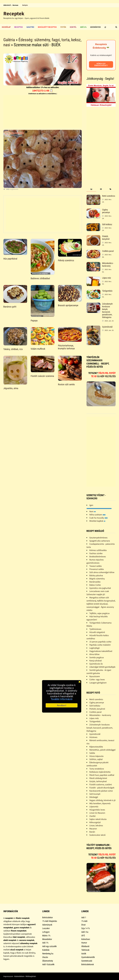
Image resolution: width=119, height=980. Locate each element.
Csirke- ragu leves (97, 679)
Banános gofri (10, 307)
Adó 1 (84, 917)
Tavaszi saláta (95, 566)
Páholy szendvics (66, 260)
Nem (93, 511)
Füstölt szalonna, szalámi (101, 784)
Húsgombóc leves (97, 810)
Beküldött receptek (47, 27)
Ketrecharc (86, 939)
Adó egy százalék (49, 946)
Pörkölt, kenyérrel (106, 238)
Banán (92, 832)
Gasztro (30, 27)
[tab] (91, 189)
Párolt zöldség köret (98, 778)
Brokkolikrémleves (98, 557)
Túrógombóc (107, 291)
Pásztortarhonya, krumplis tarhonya (66, 347)
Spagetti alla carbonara (100, 541)
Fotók (63, 27)
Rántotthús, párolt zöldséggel (102, 750)
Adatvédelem (19, 976)
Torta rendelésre (97, 769)
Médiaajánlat (31, 976)
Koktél (73, 27)
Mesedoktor (47, 939)
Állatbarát (85, 946)
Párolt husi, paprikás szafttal (102, 775)
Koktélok (46, 950)
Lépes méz (107, 278)
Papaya (34, 321)
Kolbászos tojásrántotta (100, 772)
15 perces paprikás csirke (100, 642)
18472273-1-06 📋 (43, 91)
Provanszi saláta (97, 569)
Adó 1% (83, 27)
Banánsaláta (95, 582)
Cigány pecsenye (106, 211)
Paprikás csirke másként (100, 645)
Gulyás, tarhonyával (98, 781)
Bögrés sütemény (97, 579)
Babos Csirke (95, 585)
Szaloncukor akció (97, 835)
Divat (83, 925)
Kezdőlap (6, 27)
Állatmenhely (48, 961)
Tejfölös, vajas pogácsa (99, 613)
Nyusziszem (95, 676)
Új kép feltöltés (106, 376)
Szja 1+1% (86, 928)
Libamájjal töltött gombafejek (102, 667)
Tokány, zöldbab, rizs (13, 349)
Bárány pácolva (96, 575)
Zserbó (92, 816)
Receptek (14, 13)
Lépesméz (94, 807)
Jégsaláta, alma (11, 388)
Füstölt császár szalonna (42, 376)
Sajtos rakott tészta (98, 819)
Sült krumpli (95, 794)
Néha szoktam (98, 515)
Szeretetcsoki (87, 961)
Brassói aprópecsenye (68, 305)
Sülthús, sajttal (96, 759)
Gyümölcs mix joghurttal (100, 588)
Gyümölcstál (107, 327)
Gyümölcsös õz (96, 664)
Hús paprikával (10, 259)
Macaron (93, 829)
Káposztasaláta (96, 747)
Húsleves (93, 737)
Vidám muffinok (38, 349)
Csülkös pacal (108, 251)
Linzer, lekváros (96, 825)
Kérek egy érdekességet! (101, 64)
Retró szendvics (109, 196)
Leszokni (46, 928)
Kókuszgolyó (95, 822)
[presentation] (91, 189)
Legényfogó (94, 648)
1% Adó (84, 921)
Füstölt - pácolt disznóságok (102, 788)
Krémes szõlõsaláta (98, 550)
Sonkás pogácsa (97, 657)
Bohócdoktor (48, 917)
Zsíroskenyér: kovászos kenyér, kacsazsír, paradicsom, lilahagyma (108, 310)
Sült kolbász (107, 224)
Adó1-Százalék (48, 964)
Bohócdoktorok (88, 964)
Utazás (45, 957)
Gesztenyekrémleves (98, 538)
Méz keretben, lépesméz (100, 803)
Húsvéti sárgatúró (97, 632)
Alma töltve (94, 654)
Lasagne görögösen (98, 683)
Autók (84, 954)
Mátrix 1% (46, 936)
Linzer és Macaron (97, 813)
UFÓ (83, 936)
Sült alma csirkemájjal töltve (102, 572)
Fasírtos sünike (96, 553)
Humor (84, 943)
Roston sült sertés (66, 384)
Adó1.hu (85, 932)
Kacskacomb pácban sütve (101, 791)
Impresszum (8, 976)
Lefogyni (46, 932)
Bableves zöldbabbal (40, 278)
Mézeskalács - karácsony (108, 265)
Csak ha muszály (99, 518)
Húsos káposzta (96, 756)
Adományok (95, 27)
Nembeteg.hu (48, 954)
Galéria (9, 40)
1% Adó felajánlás (50, 921)
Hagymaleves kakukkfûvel (101, 651)
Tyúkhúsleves (95, 629)
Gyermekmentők (88, 957)
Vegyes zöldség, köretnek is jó (102, 800)
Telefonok (85, 950)
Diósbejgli (94, 797)
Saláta (92, 753)
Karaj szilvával (96, 661)
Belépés (25, 5)
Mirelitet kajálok (97, 521)
